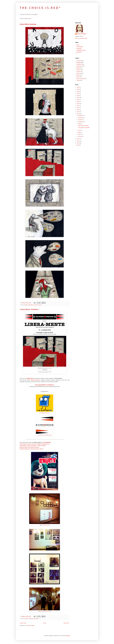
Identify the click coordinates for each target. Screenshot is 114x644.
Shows (78, 77)
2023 (78, 93)
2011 (78, 141)
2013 (78, 114)
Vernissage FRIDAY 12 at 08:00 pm (44, 385)
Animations (26, 619)
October (80, 120)
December (81, 116)
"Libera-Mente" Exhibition (29, 309)
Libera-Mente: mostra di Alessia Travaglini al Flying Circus (35, 444)
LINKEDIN (79, 49)
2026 (78, 87)
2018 (78, 104)
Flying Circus (30, 378)
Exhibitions (31, 305)
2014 (78, 112)
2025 (78, 89)
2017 (78, 106)
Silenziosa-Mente (35, 380)
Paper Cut (39, 305)
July (79, 124)
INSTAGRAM (80, 47)
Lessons (79, 70)
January (80, 136)
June (79, 130)
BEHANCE (79, 52)
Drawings (26, 305)
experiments (79, 66)
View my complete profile (81, 38)
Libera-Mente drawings (28, 24)
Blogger (68, 636)
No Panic (79, 71)
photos (78, 75)
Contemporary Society (46, 611)
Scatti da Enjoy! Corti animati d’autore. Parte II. (32, 449)
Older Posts (66, 623)
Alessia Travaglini (82, 34)
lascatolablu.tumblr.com (44, 413)
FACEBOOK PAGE (81, 50)
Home (45, 623)
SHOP (78, 45)
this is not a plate (81, 79)
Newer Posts (23, 623)
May (79, 132)
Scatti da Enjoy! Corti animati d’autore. (30, 447)
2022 (78, 95)
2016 (78, 108)
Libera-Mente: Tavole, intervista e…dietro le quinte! (33, 446)
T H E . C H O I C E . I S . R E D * (40, 8)
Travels (78, 80)
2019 (78, 102)
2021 (78, 97)
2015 (78, 110)
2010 (78, 143)
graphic (35, 305)
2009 (78, 145)
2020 (78, 100)
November (81, 118)
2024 (78, 91)
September (81, 122)
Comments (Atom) (30, 625)
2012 (78, 139)
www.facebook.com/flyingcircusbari (45, 435)
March (80, 134)
